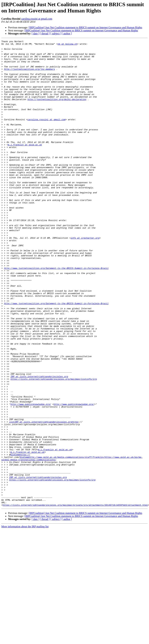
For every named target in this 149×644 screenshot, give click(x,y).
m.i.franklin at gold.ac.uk (25, 166)
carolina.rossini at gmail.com (37, 19)
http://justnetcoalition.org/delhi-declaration (57, 111)
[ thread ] (45, 34)
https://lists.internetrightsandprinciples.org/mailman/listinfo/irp (54, 447)
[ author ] (67, 34)
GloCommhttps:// (20, 538)
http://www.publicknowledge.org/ (31, 477)
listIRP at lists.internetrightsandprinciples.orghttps (44, 498)
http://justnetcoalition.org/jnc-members (29, 75)
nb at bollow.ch (67, 45)
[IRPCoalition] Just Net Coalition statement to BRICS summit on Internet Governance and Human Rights (85, 27)
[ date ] (35, 34)
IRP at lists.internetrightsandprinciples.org (39, 444)
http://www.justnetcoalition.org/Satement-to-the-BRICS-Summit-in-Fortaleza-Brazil (56, 314)
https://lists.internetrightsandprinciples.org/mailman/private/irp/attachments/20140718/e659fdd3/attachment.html (75, 598)
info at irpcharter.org (85, 278)
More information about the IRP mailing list (25, 620)
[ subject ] (56, 34)
